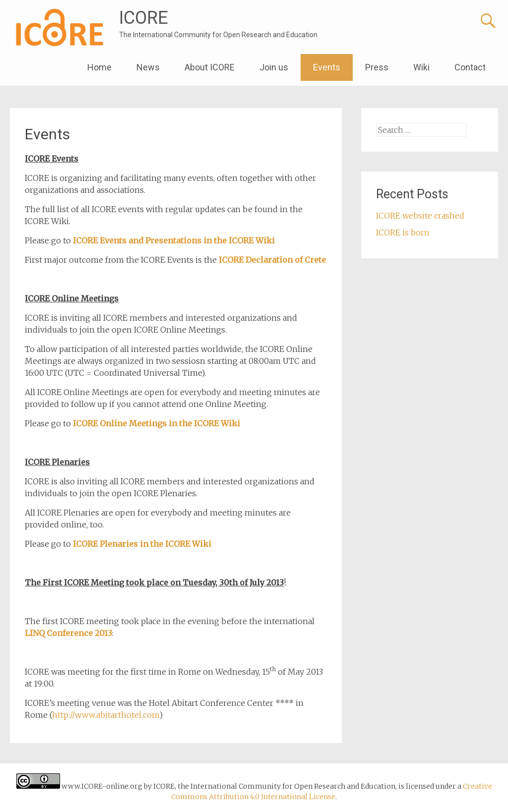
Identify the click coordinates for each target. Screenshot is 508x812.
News (148, 67)
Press (377, 67)
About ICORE (210, 67)
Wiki (421, 67)
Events (327, 67)
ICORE (144, 18)
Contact (470, 67)
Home (99, 67)
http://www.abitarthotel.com (106, 715)
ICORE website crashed (420, 216)
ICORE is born (403, 232)
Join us (274, 67)
